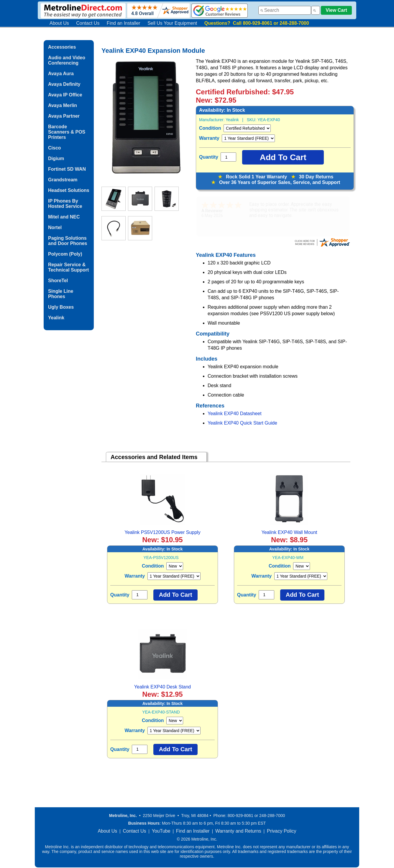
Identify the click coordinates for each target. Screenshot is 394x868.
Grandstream (63, 180)
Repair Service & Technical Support (68, 267)
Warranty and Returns (238, 831)
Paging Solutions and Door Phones (68, 241)
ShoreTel (58, 281)
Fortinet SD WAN (67, 169)
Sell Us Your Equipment (172, 23)
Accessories (62, 47)
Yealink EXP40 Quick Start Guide (242, 423)
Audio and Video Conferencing (67, 60)
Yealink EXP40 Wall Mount (289, 532)
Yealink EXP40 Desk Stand (162, 687)
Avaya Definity (64, 84)
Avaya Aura (61, 74)
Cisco (55, 148)
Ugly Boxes (61, 307)
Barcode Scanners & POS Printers (67, 132)
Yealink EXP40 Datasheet (235, 414)
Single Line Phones (61, 294)
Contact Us (88, 23)
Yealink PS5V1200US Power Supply (162, 532)
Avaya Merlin (63, 105)
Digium (56, 158)
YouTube (161, 831)
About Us (59, 23)
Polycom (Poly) (65, 254)
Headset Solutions (69, 190)
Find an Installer (124, 23)
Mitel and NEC (64, 217)
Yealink (56, 318)
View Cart (336, 10)
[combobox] (285, 10)
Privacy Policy (282, 831)
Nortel (55, 227)
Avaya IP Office (65, 95)
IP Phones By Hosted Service (65, 204)
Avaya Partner (64, 116)
